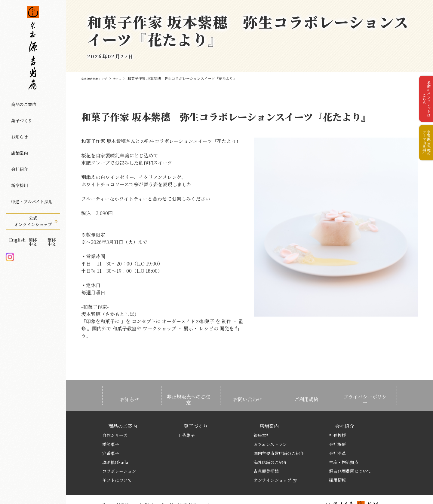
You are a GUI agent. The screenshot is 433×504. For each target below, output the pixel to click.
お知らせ (17, 122)
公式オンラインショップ (33, 179)
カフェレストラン (270, 429)
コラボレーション (119, 456)
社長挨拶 (337, 421)
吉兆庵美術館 (266, 456)
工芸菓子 (186, 421)
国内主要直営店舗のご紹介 (279, 438)
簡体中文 (33, 194)
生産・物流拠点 (344, 447)
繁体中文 (52, 194)
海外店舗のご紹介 (270, 447)
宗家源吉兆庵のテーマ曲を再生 (424, 158)
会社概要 (337, 429)
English (14, 194)
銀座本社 (262, 421)
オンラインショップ (275, 465)
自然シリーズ (115, 421)
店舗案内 (17, 132)
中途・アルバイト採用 (30, 162)
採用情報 (337, 465)
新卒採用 (17, 152)
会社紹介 (17, 142)
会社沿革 (337, 438)
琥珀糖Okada (115, 447)
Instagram (10, 204)
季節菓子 (111, 429)
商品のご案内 (21, 101)
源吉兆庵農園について (350, 456)
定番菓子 (111, 438)
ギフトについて (117, 465)
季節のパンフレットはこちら (424, 104)
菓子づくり (19, 111)
